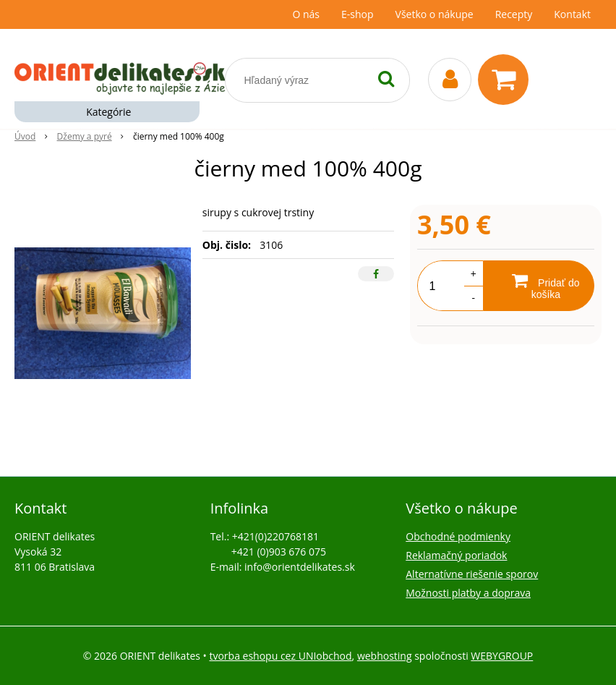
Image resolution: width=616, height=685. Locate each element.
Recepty (514, 14)
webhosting (385, 656)
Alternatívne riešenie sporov (472, 574)
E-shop (358, 14)
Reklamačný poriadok (456, 555)
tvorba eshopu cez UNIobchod (280, 656)
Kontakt (572, 14)
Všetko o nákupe (435, 14)
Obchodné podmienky (458, 536)
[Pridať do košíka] (539, 286)
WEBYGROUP (502, 656)
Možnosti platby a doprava (468, 593)
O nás (306, 14)
